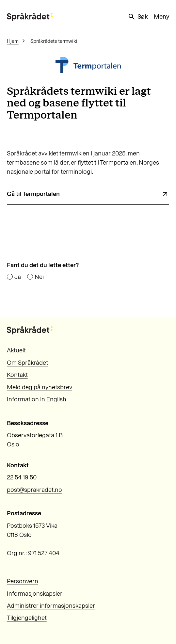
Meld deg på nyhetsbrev (40, 387)
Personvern (23, 581)
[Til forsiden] (30, 17)
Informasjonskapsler (35, 594)
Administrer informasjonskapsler (51, 606)
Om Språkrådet (27, 363)
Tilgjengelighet (27, 618)
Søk (138, 17)
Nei (39, 277)
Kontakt (17, 375)
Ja (18, 277)
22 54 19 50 (22, 477)
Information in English (37, 399)
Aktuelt (16, 350)
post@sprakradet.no (34, 490)
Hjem (13, 41)
